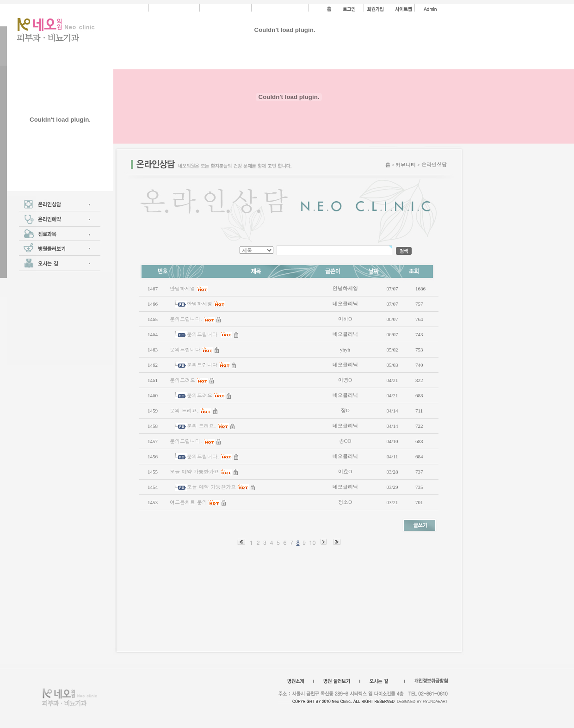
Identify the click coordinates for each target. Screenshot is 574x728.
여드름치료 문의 (188, 502)
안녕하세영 (182, 288)
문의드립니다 (185, 349)
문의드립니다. (186, 319)
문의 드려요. (184, 410)
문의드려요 (182, 380)
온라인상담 (434, 164)
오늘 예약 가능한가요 (194, 472)
